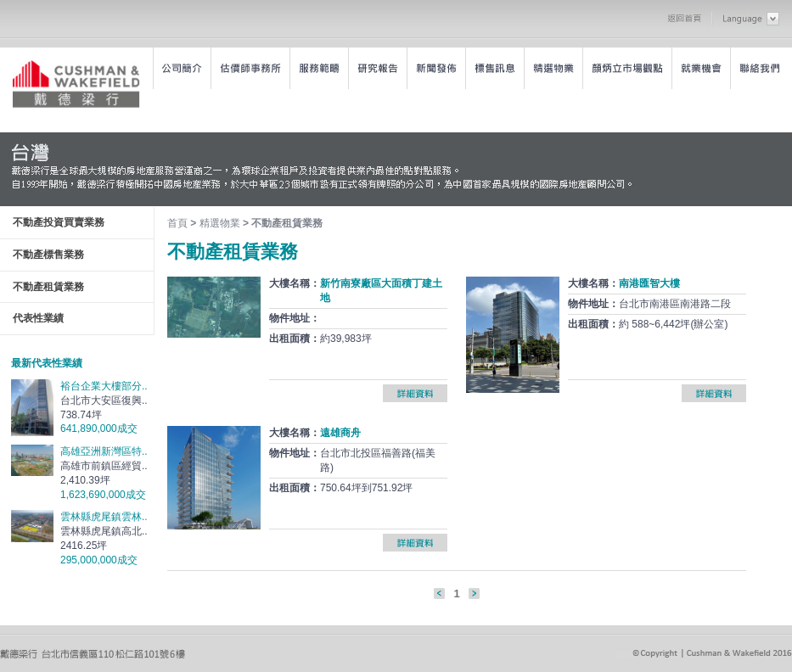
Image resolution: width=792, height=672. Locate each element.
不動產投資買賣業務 (59, 222)
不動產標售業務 (48, 255)
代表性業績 (38, 318)
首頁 (177, 223)
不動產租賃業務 (48, 287)
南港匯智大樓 (649, 283)
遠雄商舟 (340, 433)
